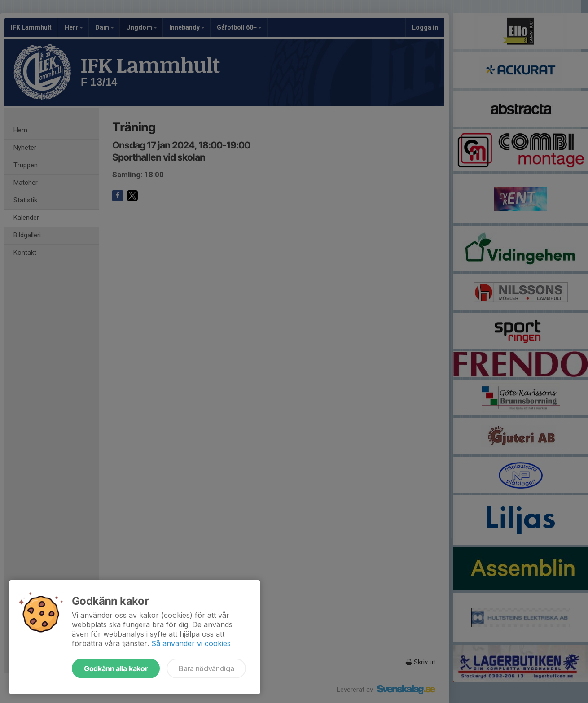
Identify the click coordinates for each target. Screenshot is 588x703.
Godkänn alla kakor (116, 668)
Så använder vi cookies (191, 643)
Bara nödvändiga (206, 668)
